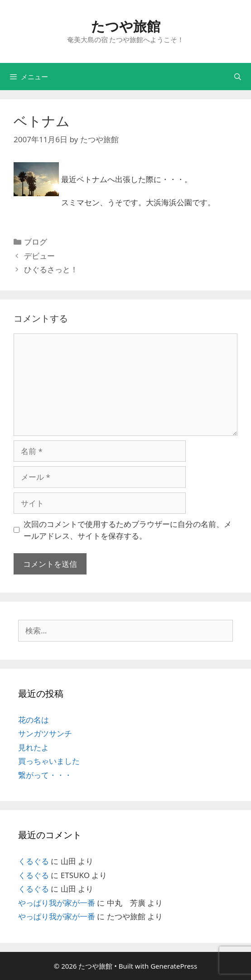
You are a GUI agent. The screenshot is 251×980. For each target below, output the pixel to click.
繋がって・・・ (45, 775)
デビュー (39, 256)
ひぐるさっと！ (51, 269)
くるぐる (34, 861)
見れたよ (34, 747)
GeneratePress (174, 966)
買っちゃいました (49, 761)
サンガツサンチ (45, 733)
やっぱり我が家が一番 (57, 903)
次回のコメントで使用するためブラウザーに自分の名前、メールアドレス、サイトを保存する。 (128, 530)
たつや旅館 (126, 26)
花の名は (34, 720)
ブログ (36, 242)
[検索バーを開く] (238, 77)
